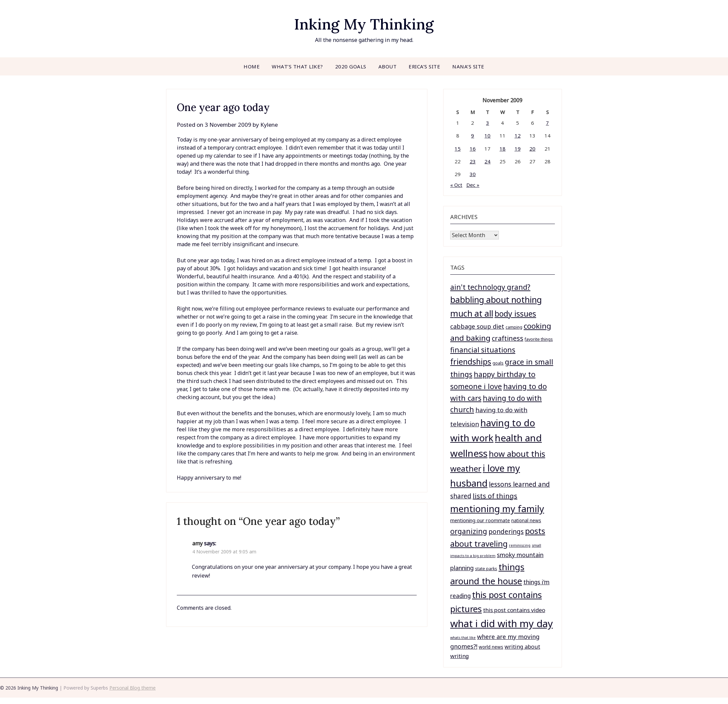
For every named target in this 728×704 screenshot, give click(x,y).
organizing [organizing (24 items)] (469, 531)
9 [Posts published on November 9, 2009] (473, 136)
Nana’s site (468, 66)
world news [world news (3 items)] (491, 647)
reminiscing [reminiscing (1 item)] (520, 545)
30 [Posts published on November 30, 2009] (473, 174)
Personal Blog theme (133, 688)
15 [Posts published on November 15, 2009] (458, 149)
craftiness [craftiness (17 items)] (508, 338)
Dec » (473, 185)
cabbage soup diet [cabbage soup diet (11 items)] (477, 326)
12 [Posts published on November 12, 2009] (518, 136)
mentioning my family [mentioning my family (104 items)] (497, 509)
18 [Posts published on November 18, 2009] (503, 149)
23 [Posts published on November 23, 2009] (473, 161)
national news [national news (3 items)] (526, 521)
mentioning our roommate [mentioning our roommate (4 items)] (480, 520)
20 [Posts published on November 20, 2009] (532, 149)
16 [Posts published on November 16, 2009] (473, 149)
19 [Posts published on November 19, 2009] (518, 149)
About (388, 66)
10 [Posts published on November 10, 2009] (487, 136)
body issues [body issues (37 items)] (515, 314)
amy (197, 543)
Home (252, 66)
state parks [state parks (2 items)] (486, 569)
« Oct (456, 185)
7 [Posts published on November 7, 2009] (547, 123)
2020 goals (351, 66)
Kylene (271, 125)
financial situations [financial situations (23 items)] (483, 350)
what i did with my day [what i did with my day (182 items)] (502, 624)
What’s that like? (297, 66)
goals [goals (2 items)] (498, 363)
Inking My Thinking (364, 24)
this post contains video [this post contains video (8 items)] (514, 610)
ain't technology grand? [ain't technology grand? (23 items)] (490, 287)
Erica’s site (424, 66)
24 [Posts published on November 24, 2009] (487, 161)
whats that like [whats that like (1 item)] (463, 638)
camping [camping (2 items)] (514, 327)
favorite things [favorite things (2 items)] (539, 339)
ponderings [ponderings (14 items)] (506, 532)
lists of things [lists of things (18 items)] (495, 496)
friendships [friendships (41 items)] (471, 362)
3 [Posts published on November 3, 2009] (488, 123)
